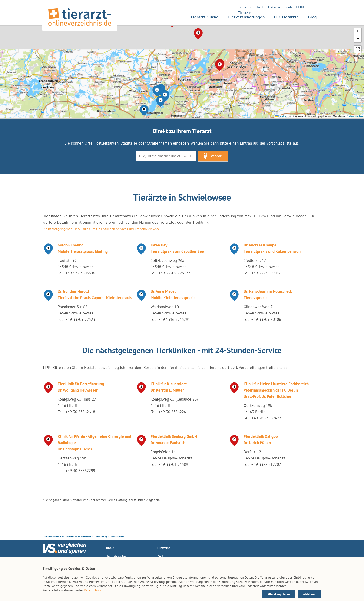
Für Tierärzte (286, 17)
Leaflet (281, 116)
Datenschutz (93, 590)
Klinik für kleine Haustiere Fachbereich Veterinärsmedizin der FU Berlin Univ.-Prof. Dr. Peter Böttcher (276, 390)
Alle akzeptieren (279, 594)
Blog (313, 17)
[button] (161, 101)
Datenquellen (355, 116)
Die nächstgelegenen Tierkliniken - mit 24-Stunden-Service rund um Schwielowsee (101, 229)
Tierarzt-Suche (204, 17)
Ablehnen (310, 594)
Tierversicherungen (246, 17)
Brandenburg (101, 537)
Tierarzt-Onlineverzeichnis (78, 537)
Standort (213, 156)
